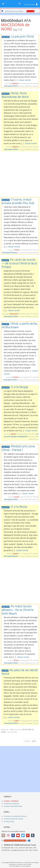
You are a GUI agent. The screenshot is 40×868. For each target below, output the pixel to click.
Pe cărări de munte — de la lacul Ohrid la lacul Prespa (19, 263)
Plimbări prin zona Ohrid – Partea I (18, 448)
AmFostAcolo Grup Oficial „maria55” (15, 840)
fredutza (15, 83)
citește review (24, 80)
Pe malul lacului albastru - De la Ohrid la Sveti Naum (18, 610)
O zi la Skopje (19, 387)
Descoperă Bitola (11, 556)
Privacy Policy (9, 821)
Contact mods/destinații (13, 806)
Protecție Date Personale (13, 819)
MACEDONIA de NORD (14, 11)
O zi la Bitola (19, 507)
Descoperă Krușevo (10, 252)
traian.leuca (14, 314)
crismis (16, 377)
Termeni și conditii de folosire (15, 816)
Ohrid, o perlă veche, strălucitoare (20, 325)
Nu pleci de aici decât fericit (20, 672)
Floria (17, 250)
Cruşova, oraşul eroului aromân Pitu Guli (18, 201)
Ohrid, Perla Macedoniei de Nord (15, 95)
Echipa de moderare (12, 803)
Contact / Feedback (11, 801)
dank (17, 721)
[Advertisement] (20, 174)
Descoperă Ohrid (11, 86)
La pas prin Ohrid (22, 36)
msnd (17, 497)
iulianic (13, 434)
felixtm (15, 147)
